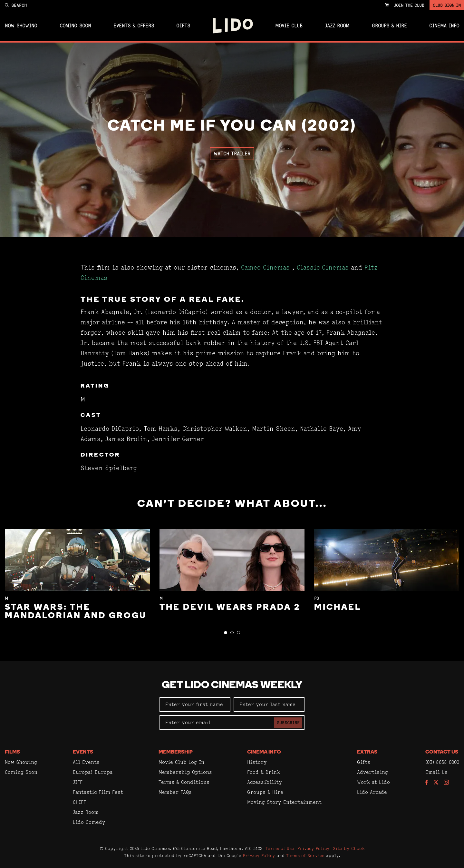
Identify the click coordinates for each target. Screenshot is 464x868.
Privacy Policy (314, 848)
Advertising (372, 772)
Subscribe (288, 723)
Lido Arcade (372, 792)
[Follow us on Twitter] (436, 783)
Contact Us (442, 752)
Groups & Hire (389, 26)
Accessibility (265, 782)
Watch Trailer (232, 154)
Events (83, 752)
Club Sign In (447, 5)
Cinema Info (444, 26)
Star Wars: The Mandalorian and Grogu (76, 612)
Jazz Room (337, 26)
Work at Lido (373, 782)
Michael (338, 608)
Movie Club (289, 26)
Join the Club (409, 5)
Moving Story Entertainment (284, 802)
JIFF (78, 782)
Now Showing (21, 26)
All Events (86, 762)
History (257, 762)
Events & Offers (134, 26)
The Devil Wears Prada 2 (230, 608)
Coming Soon (75, 26)
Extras (367, 752)
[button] (226, 633)
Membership (176, 752)
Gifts (183, 26)
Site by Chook (349, 848)
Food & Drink (264, 772)
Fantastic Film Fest (98, 792)
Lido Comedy (89, 822)
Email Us (436, 772)
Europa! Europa (93, 772)
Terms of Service (305, 855)
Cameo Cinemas (265, 267)
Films (12, 752)
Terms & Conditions (184, 782)
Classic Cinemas (323, 267)
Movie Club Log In (181, 762)
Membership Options (185, 772)
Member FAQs (175, 792)
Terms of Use (280, 848)
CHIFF (79, 802)
